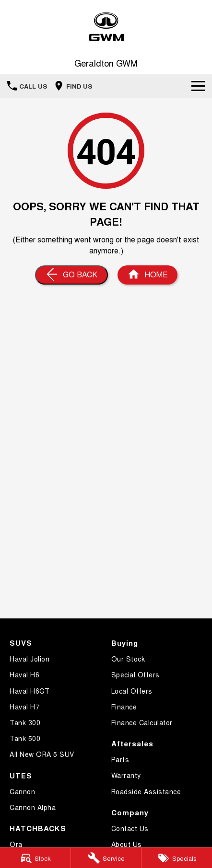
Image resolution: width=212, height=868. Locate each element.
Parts (120, 759)
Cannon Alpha (33, 807)
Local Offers (132, 691)
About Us (127, 844)
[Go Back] (71, 275)
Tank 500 (25, 738)
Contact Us (130, 828)
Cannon (22, 791)
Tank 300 (25, 722)
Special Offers (135, 674)
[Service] (106, 858)
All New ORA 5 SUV (42, 754)
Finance (124, 707)
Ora (16, 844)
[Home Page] (106, 27)
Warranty (126, 775)
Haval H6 (24, 674)
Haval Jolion (29, 659)
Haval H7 (24, 707)
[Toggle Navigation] (198, 86)
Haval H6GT (29, 691)
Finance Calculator (142, 722)
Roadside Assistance (146, 791)
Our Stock (128, 659)
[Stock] (35, 858)
